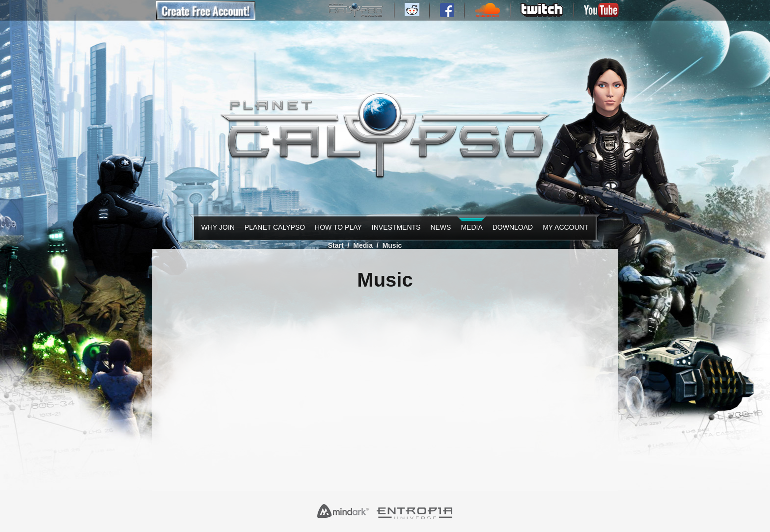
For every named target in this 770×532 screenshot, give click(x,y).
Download (511, 227)
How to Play (336, 227)
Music (392, 245)
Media (470, 227)
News (440, 227)
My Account (563, 227)
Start (336, 245)
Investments (394, 227)
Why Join (216, 227)
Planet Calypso (272, 227)
